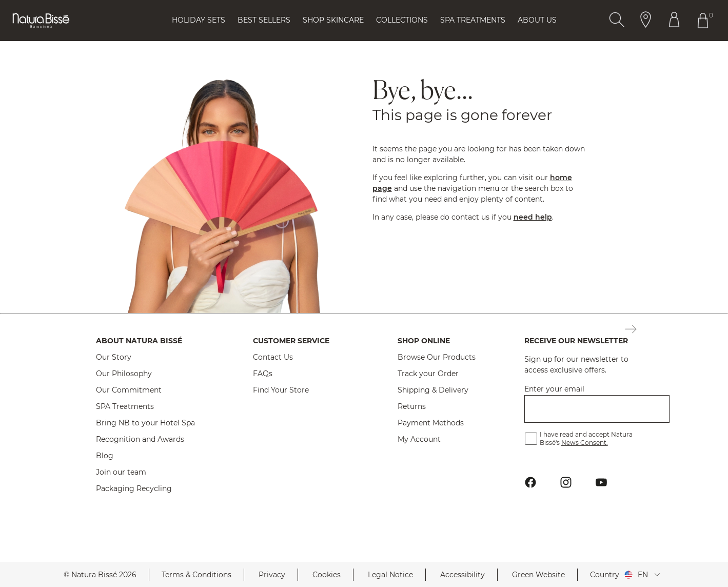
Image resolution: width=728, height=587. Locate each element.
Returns (412, 406)
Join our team (121, 472)
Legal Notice (390, 575)
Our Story (114, 357)
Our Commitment (129, 390)
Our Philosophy (124, 374)
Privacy (272, 575)
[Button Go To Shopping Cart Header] (705, 21)
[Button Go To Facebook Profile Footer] (531, 483)
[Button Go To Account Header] (674, 21)
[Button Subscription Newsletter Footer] (631, 330)
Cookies (327, 575)
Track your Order (428, 374)
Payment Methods (431, 423)
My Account (419, 439)
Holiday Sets (199, 20)
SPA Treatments (125, 406)
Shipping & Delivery (433, 390)
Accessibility (463, 575)
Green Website (538, 575)
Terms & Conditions (196, 575)
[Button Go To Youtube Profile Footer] (602, 483)
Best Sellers (264, 20)
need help (533, 217)
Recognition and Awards (140, 439)
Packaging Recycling (134, 488)
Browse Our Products (437, 357)
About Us (537, 20)
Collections (402, 20)
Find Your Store (281, 390)
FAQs (263, 374)
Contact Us (273, 357)
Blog (105, 456)
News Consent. (585, 443)
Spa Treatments (473, 20)
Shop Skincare (333, 20)
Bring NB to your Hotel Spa (145, 423)
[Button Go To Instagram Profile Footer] (566, 483)
